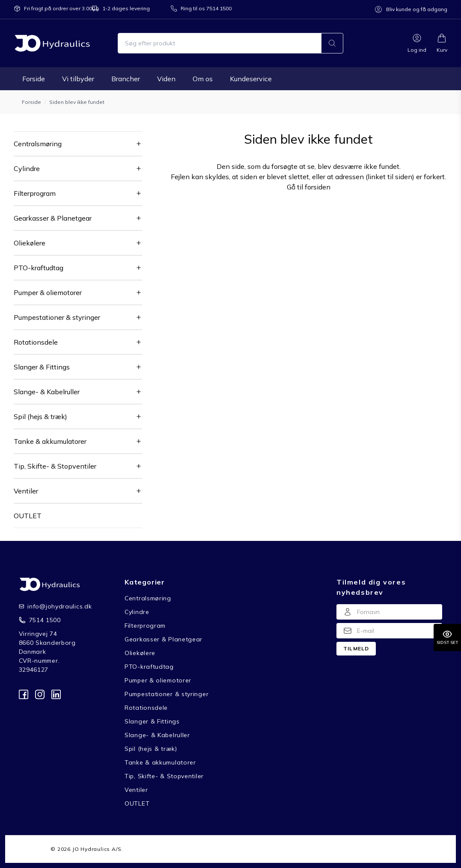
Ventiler (26, 491)
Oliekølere (30, 243)
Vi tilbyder (78, 79)
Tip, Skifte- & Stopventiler (55, 466)
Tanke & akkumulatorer (50, 441)
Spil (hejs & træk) (40, 416)
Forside (34, 79)
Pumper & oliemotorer (48, 292)
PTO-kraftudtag (39, 268)
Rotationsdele (36, 342)
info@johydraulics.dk (53, 606)
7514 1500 (45, 620)
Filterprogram (35, 193)
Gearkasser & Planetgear (53, 218)
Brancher (126, 79)
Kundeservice (251, 79)
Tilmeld (356, 648)
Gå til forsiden (309, 187)
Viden (166, 79)
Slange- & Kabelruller (47, 392)
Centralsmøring (38, 144)
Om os (203, 79)
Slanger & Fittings (42, 367)
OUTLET (28, 516)
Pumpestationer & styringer (57, 317)
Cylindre (27, 168)
